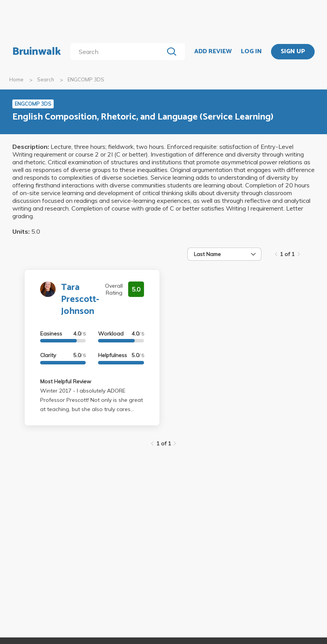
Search (46, 79)
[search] (119, 52)
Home (16, 79)
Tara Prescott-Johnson (80, 299)
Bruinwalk (37, 52)
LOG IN (251, 52)
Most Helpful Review (66, 381)
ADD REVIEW (213, 52)
